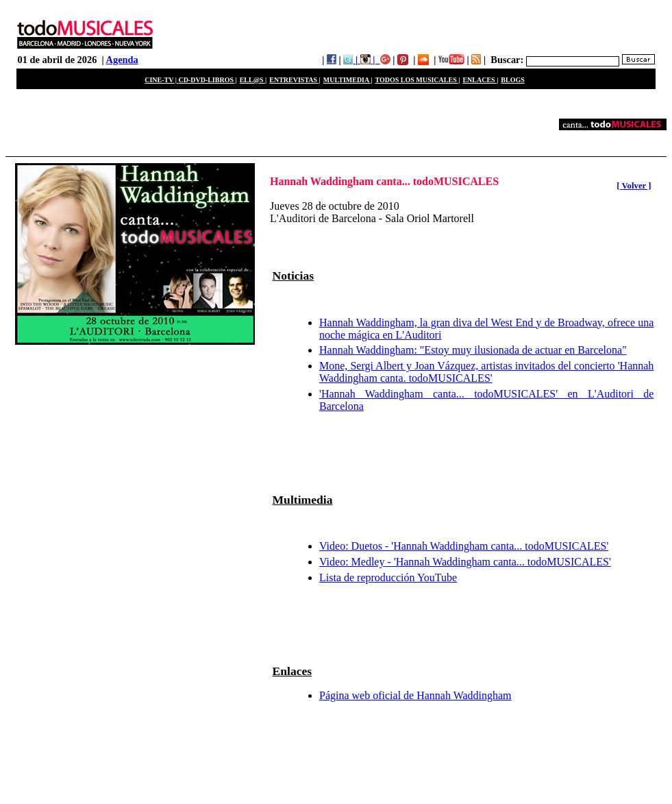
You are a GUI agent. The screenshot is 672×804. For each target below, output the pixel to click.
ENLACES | (480, 80)
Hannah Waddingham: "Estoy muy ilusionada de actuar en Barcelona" (473, 350)
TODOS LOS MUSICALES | (417, 80)
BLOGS (512, 80)
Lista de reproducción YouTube (388, 577)
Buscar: (507, 60)
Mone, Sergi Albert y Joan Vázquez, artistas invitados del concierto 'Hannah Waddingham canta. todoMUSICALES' (486, 372)
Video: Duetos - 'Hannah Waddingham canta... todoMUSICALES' (464, 546)
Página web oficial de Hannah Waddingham (415, 695)
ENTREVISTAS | (295, 80)
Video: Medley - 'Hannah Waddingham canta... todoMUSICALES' (465, 562)
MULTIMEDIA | (348, 80)
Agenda (122, 60)
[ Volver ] (634, 186)
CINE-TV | (161, 80)
